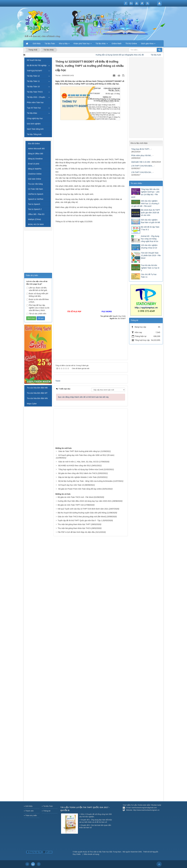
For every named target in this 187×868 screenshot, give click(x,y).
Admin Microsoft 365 (36, 149)
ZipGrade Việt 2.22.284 (141, 162)
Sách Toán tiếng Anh (35, 129)
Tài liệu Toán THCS (35, 92)
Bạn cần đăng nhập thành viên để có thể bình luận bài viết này (83, 397)
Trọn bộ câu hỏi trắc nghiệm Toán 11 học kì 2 (150, 268)
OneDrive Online (35, 174)
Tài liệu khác (32, 113)
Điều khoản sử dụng (92, 854)
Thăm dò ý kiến (31, 815)
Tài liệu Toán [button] (50, 44)
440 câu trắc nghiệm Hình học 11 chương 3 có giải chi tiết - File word (145, 203)
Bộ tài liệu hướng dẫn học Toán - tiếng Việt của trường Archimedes (85, 481)
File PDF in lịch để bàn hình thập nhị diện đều (76, 532)
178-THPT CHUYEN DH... (142, 172)
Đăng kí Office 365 (36, 154)
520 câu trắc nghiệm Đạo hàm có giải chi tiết (150, 221)
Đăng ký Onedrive (35, 159)
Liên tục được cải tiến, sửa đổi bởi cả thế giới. (37, 289)
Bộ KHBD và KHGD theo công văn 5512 (75, 466)
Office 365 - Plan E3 (36, 214)
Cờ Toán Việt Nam (36, 189)
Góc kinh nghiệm (34, 124)
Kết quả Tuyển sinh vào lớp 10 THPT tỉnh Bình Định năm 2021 (83, 509)
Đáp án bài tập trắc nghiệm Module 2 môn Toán (77, 477)
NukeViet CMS (136, 852)
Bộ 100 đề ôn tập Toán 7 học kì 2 (150, 228)
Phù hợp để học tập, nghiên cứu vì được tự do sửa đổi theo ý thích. (38, 308)
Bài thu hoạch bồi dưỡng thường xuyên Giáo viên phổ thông (82, 513)
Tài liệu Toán (48, 806)
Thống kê (47, 811)
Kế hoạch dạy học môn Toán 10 (71, 485)
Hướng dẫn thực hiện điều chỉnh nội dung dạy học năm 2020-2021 (85, 501)
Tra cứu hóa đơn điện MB (37, 388)
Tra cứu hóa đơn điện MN (37, 398)
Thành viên (29, 811)
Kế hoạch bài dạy (34, 60)
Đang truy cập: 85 (34, 852)
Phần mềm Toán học (35, 102)
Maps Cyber (32, 404)
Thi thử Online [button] (131, 44)
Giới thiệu (29, 806)
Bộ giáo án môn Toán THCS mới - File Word (75, 497)
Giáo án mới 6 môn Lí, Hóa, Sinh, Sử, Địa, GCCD (78, 462)
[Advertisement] (91, 140)
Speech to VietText (36, 199)
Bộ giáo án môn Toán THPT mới (71, 505)
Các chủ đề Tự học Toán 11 (149, 276)
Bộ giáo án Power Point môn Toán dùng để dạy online (80, 489)
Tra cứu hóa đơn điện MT (37, 393)
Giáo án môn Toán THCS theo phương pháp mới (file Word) (82, 517)
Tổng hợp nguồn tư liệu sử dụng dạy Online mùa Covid (81, 469)
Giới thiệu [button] (37, 44)
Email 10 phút (34, 164)
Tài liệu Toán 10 (33, 87)
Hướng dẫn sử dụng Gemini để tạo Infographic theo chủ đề (124, 55)
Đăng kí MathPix (35, 169)
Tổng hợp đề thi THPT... (141, 149)
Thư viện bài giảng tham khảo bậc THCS (74, 528)
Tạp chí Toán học (34, 108)
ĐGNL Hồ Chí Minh (36, 224)
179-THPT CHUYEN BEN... (142, 166)
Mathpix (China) (34, 219)
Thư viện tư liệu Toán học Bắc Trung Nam (106, 852)
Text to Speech (34, 204)
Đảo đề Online (34, 144)
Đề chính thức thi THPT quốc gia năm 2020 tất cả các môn (150, 213)
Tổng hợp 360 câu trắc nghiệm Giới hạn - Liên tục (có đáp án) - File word (145, 193)
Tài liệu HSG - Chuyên (36, 97)
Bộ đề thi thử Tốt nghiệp (37, 65)
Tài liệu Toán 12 (33, 76)
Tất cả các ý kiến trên (36, 314)
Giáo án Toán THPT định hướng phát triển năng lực (79, 451)
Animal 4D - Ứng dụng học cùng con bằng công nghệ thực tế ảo (150, 239)
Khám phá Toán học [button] (82, 44)
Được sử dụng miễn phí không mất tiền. (37, 295)
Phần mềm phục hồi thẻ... (142, 155)
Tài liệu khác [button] (102, 44)
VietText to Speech (36, 194)
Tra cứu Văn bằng (35, 184)
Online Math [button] (117, 44)
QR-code (47, 852)
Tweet (58, 381)
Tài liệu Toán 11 (33, 81)
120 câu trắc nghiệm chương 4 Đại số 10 (149, 247)
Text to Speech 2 (35, 209)
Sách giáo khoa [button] (148, 44)
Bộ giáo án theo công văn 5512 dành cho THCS (78, 473)
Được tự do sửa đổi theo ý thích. (37, 301)
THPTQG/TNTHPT (34, 71)
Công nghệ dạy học (35, 118)
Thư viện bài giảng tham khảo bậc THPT (74, 524)
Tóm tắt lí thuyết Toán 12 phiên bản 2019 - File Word (151, 255)
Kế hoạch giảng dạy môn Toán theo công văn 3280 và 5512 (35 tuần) (86, 455)
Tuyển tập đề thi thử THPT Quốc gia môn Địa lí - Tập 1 (80, 520)
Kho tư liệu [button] (64, 44)
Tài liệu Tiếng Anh (34, 134)
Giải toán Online (35, 179)
